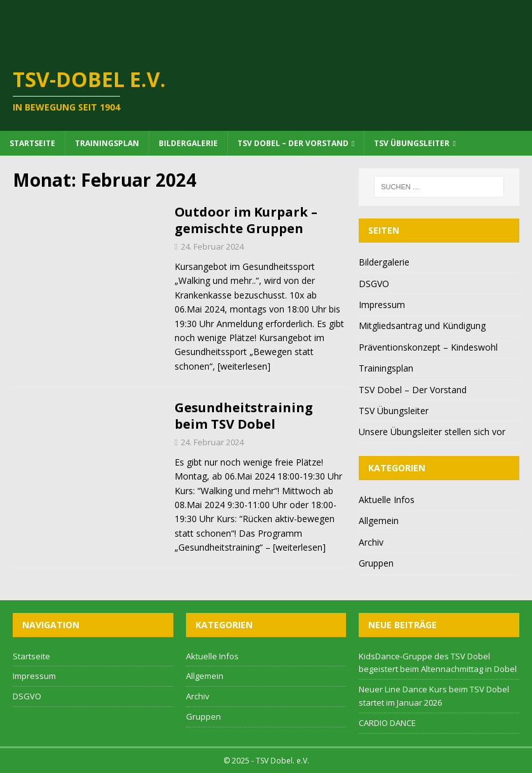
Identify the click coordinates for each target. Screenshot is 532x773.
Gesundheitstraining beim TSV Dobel (244, 416)
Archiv (371, 542)
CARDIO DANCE (387, 723)
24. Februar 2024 (212, 246)
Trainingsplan (107, 143)
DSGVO (374, 284)
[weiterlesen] (244, 366)
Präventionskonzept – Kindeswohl (428, 347)
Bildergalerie (188, 143)
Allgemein (379, 521)
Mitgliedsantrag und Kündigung (422, 326)
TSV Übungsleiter (412, 143)
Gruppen (376, 563)
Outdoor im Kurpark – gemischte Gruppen (246, 220)
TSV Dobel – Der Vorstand (293, 143)
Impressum (382, 305)
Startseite (32, 143)
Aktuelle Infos (387, 500)
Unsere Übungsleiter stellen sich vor (432, 432)
